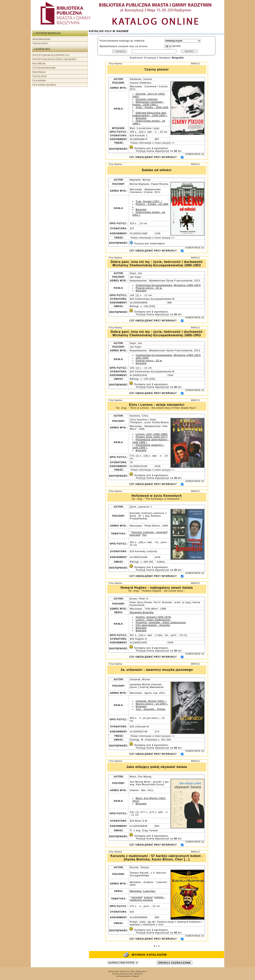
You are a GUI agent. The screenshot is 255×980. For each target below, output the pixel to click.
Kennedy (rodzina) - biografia (149, 532)
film (144, 535)
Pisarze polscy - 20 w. (149, 288)
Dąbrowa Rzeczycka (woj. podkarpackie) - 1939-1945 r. (150, 114)
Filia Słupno (40, 76)
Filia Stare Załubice (44, 85)
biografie (135, 535)
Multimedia (39, 64)
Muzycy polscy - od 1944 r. (152, 704)
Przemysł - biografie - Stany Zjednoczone (161, 622)
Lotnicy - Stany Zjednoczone (153, 620)
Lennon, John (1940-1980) (152, 434)
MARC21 (196, 64)
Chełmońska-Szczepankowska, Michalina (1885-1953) (168, 285)
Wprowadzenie (41, 39)
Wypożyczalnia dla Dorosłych (51, 55)
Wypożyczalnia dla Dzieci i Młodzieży (55, 59)
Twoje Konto (40, 43)
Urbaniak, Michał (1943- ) (151, 701)
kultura (148, 897)
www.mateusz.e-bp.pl (128, 976)
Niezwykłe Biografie (142, 612)
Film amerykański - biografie (153, 625)
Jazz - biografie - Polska (150, 709)
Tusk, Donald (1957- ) (149, 201)
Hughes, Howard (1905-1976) (153, 617)
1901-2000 (142, 358)
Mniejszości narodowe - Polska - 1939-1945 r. (148, 103)
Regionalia (39, 72)
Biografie (141, 118)
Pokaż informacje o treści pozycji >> (152, 143)
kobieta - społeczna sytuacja (147, 899)
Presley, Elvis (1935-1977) (152, 437)
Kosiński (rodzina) (147, 99)
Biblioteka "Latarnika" (143, 891)
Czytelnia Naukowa (44, 68)
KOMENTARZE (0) (195, 154)
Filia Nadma (39, 81)
